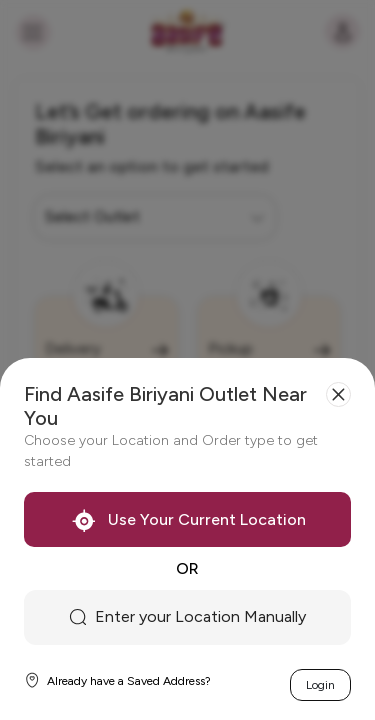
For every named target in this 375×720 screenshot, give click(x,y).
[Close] (338, 394)
